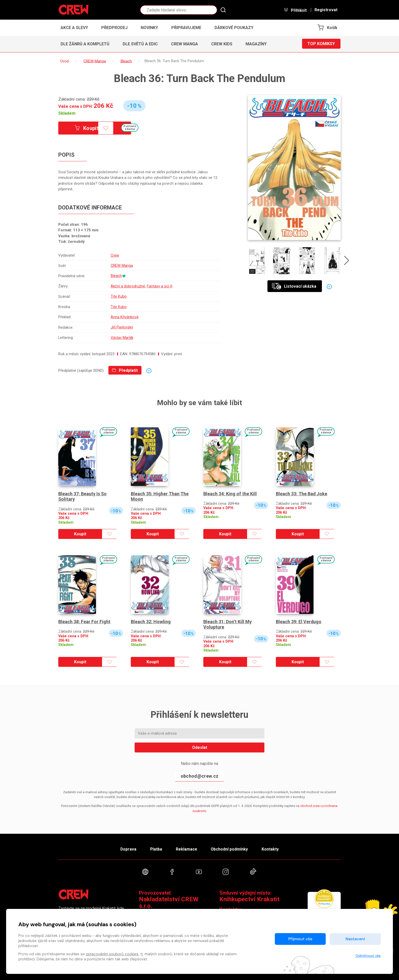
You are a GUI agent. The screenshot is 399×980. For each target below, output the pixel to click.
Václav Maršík (122, 336)
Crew (115, 255)
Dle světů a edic (140, 44)
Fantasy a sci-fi (159, 285)
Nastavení (355, 939)
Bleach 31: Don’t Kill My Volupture (227, 622)
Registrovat (326, 10)
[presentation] (347, 262)
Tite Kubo (118, 295)
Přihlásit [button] (295, 10)
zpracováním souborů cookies (112, 954)
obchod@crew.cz (199, 774)
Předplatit (125, 368)
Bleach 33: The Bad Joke (302, 491)
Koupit (87, 128)
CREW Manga (184, 44)
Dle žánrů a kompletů (85, 44)
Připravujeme (186, 28)
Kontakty (271, 847)
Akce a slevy (74, 28)
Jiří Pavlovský (122, 325)
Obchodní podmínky (230, 847)
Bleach (116, 275)
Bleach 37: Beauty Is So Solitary (83, 494)
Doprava (127, 847)
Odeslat (200, 745)
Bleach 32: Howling (151, 619)
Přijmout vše (300, 939)
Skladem (67, 113)
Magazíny (256, 44)
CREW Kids (222, 44)
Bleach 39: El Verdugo (299, 619)
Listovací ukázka (294, 286)
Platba (156, 847)
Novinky (149, 28)
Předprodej (114, 28)
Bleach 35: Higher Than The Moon (160, 494)
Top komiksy (321, 44)
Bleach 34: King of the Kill (230, 491)
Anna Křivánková (124, 315)
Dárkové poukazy (234, 28)
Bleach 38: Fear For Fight (84, 619)
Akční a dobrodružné (128, 285)
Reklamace (187, 847)
